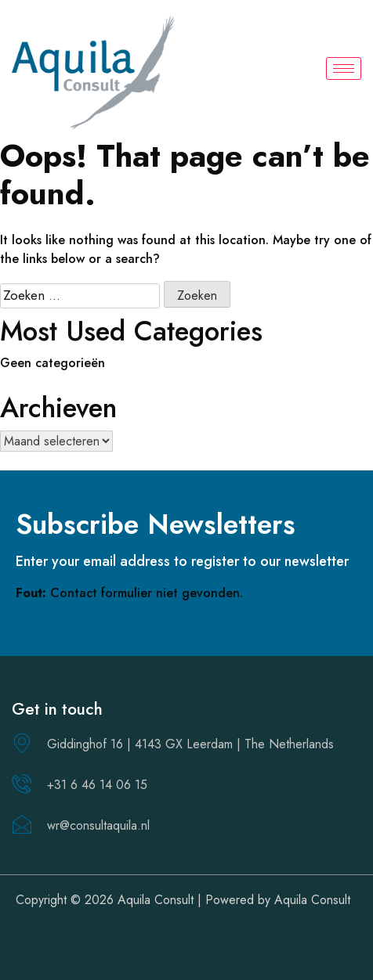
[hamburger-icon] (344, 68)
